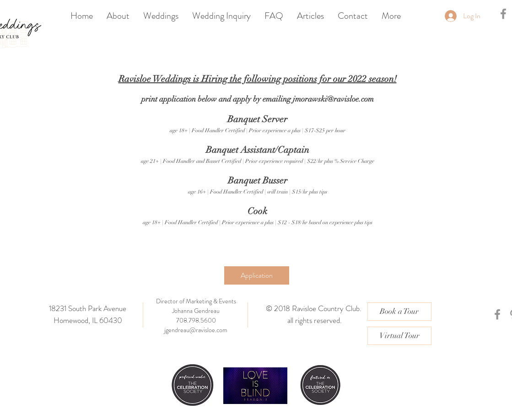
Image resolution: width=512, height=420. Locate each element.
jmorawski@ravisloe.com (333, 99)
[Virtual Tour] (399, 336)
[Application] (257, 275)
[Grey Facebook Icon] (503, 14)
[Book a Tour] (399, 312)
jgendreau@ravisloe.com (196, 330)
